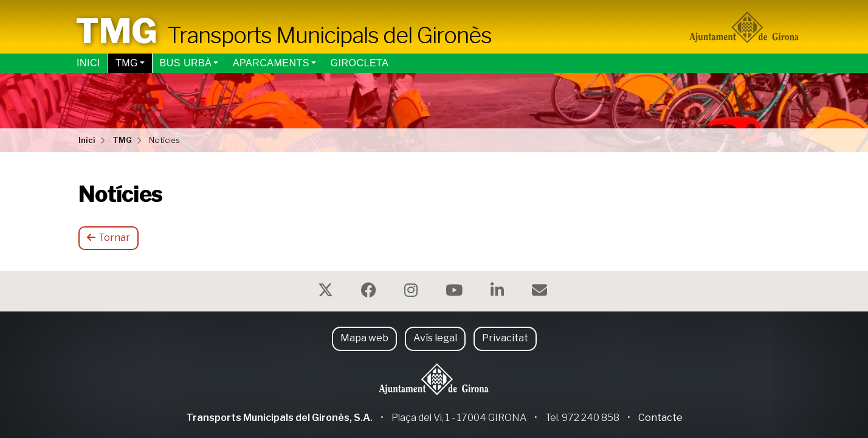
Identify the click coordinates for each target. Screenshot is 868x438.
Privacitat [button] (505, 338)
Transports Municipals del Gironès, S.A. (279, 418)
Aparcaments (271, 63)
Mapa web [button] (364, 338)
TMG (127, 63)
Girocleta (360, 63)
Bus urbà (186, 63)
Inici (88, 63)
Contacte (660, 418)
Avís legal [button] (435, 338)
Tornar (108, 238)
